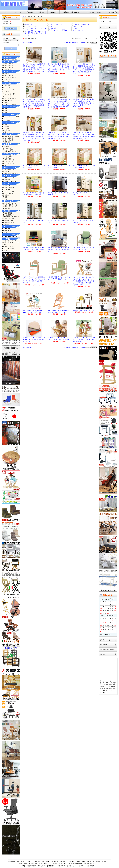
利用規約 (30, 12)
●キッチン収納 (7, 156)
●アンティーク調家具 (9, 104)
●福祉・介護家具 (8, 140)
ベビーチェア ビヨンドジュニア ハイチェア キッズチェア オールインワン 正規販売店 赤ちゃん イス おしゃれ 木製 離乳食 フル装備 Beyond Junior (84, 281)
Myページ (18, 12)
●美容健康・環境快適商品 (11, 136)
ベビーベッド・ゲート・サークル (36, 28)
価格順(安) (68, 43)
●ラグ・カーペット (8, 248)
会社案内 (42, 12)
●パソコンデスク (8, 64)
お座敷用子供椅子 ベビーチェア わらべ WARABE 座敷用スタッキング (59, 279)
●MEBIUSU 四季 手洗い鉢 (11, 217)
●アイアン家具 (7, 186)
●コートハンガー (8, 148)
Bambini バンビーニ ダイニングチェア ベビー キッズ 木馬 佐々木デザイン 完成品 (84, 339)
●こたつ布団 (6, 120)
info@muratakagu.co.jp (76, 862)
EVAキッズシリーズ (80, 30)
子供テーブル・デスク (56, 24)
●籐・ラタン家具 (8, 193)
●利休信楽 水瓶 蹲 (8, 222)
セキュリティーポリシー (95, 12)
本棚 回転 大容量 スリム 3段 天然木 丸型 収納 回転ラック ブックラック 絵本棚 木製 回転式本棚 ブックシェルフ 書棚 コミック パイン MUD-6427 (34, 136)
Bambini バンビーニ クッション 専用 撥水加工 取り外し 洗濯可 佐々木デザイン (34, 339)
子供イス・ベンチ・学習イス (58, 30)
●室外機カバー (7, 230)
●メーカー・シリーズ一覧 (11, 236)
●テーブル (6, 91)
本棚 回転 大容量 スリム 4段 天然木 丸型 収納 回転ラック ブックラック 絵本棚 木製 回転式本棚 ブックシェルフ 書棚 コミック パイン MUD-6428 (84, 103)
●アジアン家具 (7, 190)
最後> (30, 43)
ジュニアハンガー (55, 26)
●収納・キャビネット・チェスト (11, 244)
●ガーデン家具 (7, 229)
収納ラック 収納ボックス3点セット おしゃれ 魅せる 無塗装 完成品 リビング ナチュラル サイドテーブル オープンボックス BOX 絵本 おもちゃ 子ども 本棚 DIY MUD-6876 (59, 103)
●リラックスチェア (8, 89)
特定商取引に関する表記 (107, 650)
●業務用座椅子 (7, 209)
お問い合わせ (104, 645)
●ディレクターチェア (9, 99)
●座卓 (4, 165)
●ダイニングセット (8, 164)
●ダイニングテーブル (9, 160)
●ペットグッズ (7, 102)
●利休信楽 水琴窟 (8, 221)
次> (27, 43)
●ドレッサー (6, 199)
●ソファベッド (7, 126)
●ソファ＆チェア (8, 85)
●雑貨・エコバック (8, 246)
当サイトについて (105, 640)
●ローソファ (6, 87)
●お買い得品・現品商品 (10, 59)
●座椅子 (5, 108)
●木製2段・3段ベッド (9, 181)
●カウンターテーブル (9, 93)
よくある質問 (113, 12)
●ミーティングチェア (9, 79)
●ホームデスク (7, 74)
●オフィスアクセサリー (10, 81)
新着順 (83, 43)
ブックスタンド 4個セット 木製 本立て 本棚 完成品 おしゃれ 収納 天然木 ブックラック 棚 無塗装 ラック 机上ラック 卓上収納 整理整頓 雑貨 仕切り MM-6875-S (34, 103)
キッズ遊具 (53, 28)
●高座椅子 (6, 110)
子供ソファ (29, 24)
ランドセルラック (31, 26)
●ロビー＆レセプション (10, 77)
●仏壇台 (5, 197)
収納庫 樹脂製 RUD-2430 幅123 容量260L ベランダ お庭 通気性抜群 (59, 250)
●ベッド (5, 124)
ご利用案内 (54, 12)
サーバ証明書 (111, 683)
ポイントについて (105, 27)
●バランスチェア (8, 68)
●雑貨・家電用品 (8, 138)
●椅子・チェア (7, 97)
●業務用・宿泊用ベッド (10, 205)
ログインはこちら (106, 21)
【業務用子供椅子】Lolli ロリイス (84, 310)
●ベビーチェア (7, 180)
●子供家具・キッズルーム (11, 178)
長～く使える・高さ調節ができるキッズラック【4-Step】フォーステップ (36, 34)
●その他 (5, 232)
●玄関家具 (6, 146)
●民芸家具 (6, 195)
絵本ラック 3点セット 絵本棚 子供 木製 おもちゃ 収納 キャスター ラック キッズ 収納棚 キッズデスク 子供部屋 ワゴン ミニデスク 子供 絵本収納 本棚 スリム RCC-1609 (34, 68)
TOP (6, 12)
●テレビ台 (6, 172)
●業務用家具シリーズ (9, 203)
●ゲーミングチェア (8, 69)
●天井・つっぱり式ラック (11, 173)
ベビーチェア (29, 30)
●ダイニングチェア (8, 162)
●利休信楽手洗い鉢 (8, 215)
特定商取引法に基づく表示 (36, 866)
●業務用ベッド (7, 130)
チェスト (76, 28)
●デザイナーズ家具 (8, 191)
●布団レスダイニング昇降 (11, 116)
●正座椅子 (6, 112)
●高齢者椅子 (6, 142)
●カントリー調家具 (8, 188)
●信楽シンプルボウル (9, 219)
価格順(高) (76, 43)
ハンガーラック (78, 26)
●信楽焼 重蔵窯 (7, 213)
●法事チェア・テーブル (10, 207)
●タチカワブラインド (9, 152)
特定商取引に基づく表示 (71, 12)
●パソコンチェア (8, 66)
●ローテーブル (7, 101)
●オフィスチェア (8, 76)
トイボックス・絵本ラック (82, 24)
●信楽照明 (6, 224)
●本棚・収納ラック (8, 170)
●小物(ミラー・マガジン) (10, 241)
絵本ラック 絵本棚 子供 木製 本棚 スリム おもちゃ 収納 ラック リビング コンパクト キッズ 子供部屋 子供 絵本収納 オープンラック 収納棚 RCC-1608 (59, 68)
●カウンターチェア (8, 95)
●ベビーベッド (7, 128)
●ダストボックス (8, 158)
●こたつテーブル (8, 118)
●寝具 (4, 132)
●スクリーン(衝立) (8, 150)
